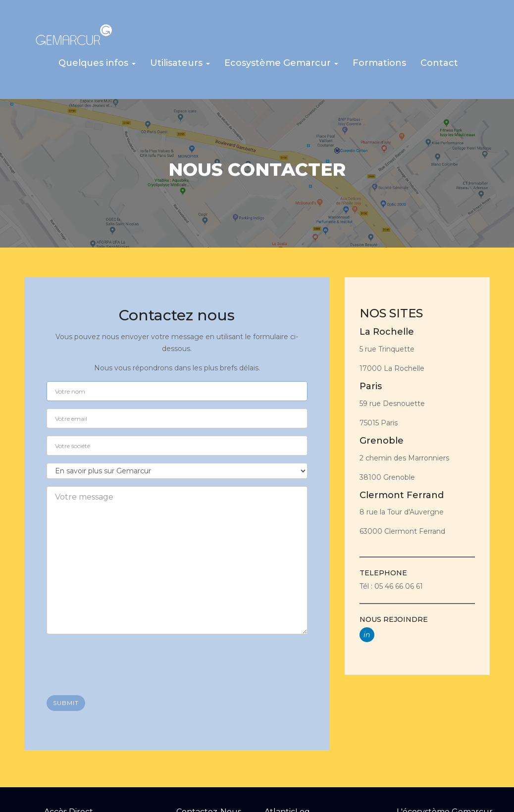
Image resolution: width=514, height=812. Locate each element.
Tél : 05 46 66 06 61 (391, 584)
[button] (97, 65)
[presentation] (122, 659)
